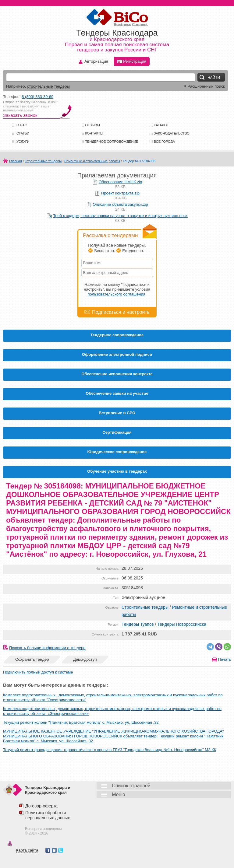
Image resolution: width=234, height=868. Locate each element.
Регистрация (132, 61)
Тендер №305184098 (139, 161)
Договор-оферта (41, 806)
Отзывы (92, 125)
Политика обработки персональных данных (48, 815)
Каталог (161, 125)
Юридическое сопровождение (117, 452)
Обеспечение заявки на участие (117, 393)
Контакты (94, 133)
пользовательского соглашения (117, 294)
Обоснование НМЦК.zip (121, 182)
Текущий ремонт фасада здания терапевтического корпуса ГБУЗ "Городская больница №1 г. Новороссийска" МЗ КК (110, 750)
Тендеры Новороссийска (182, 624)
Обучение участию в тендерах (117, 471)
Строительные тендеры (43, 161)
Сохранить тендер (32, 659)
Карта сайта (27, 850)
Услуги (23, 142)
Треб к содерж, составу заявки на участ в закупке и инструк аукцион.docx (120, 216)
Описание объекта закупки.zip (120, 204)
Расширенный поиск (204, 86)
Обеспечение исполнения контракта (117, 374)
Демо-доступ (85, 659)
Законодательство (172, 133)
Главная (16, 161)
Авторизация (96, 62)
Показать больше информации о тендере (47, 648)
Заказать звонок (20, 115)
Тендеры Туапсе (138, 624)
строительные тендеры (48, 86)
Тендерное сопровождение (112, 142)
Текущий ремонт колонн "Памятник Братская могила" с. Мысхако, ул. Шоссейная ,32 (81, 722)
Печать (224, 659)
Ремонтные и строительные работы (92, 161)
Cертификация (117, 432)
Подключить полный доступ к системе (38, 672)
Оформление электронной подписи (117, 354)
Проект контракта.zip (120, 193)
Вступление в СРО (117, 413)
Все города (164, 142)
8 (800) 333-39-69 (37, 97)
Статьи (23, 133)
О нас (22, 125)
